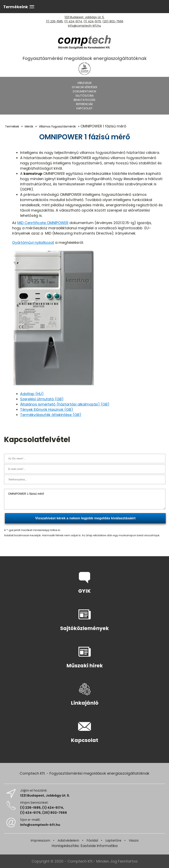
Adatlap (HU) (32, 394)
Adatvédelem (68, 840)
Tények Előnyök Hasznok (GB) (47, 409)
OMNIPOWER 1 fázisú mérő (85, 499)
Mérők (29, 126)
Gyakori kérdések (85, 87)
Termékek (12, 126)
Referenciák (84, 104)
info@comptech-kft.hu (84, 26)
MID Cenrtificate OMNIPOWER (43, 223)
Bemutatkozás (84, 100)
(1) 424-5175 (92, 21)
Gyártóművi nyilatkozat (33, 243)
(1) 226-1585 (54, 21)
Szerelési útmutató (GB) (42, 399)
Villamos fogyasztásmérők (57, 126)
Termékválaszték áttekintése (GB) (51, 415)
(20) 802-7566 (113, 21)
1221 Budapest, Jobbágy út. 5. (84, 17)
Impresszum (40, 840)
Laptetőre (113, 840)
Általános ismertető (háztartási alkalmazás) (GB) (65, 404)
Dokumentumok (85, 91)
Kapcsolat (84, 108)
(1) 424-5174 (73, 21)
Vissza (134, 840)
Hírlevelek (85, 83)
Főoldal (92, 840)
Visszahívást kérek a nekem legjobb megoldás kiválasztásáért (85, 518)
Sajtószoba (84, 96)
